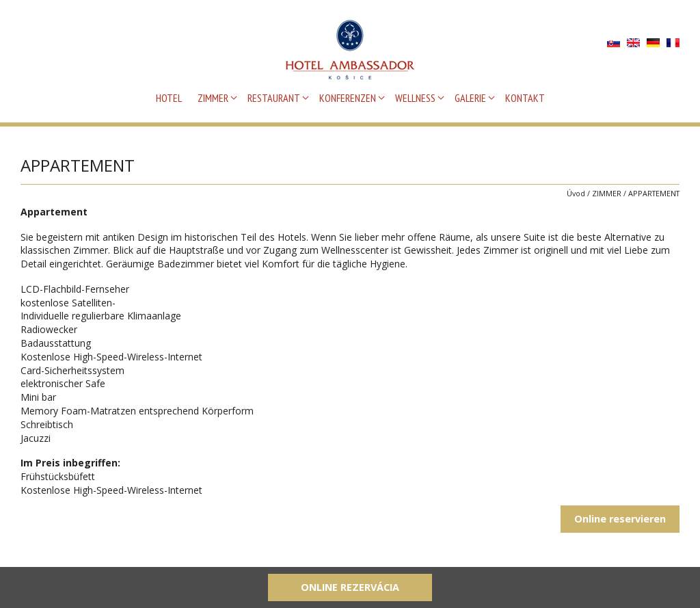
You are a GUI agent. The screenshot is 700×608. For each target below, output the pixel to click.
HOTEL (169, 98)
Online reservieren (620, 519)
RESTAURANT (274, 98)
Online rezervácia (350, 587)
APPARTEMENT (654, 193)
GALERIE (470, 98)
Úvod (576, 193)
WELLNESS (415, 98)
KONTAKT (525, 98)
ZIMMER (213, 98)
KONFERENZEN (348, 98)
